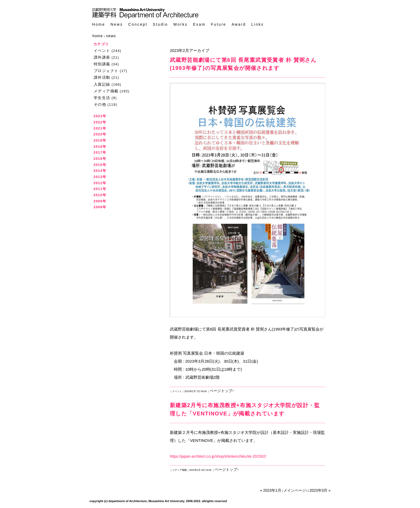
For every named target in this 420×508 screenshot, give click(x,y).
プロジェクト (106, 71)
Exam (199, 24)
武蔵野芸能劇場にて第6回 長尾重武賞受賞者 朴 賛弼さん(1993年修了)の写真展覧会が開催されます (243, 64)
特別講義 (102, 64)
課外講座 (102, 57)
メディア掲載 (106, 91)
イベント (102, 51)
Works (180, 24)
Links (258, 24)
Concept (138, 24)
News (117, 24)
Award (239, 24)
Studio (161, 24)
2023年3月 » (320, 490)
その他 (100, 104)
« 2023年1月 (271, 490)
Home (99, 24)
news (111, 36)
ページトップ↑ (222, 391)
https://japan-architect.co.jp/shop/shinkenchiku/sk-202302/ (218, 456)
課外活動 (102, 77)
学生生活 (102, 98)
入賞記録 (102, 84)
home (98, 36)
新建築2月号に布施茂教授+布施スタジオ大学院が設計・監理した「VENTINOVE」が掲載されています (245, 409)
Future (218, 24)
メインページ (295, 490)
